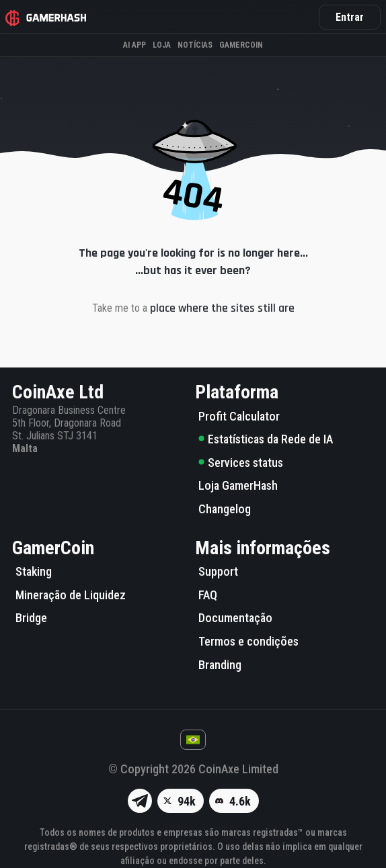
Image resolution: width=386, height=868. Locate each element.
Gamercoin (241, 45)
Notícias (195, 45)
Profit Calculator (239, 416)
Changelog (225, 509)
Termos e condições (248, 641)
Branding (220, 665)
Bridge (31, 618)
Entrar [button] (350, 17)
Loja (162, 45)
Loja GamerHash (238, 485)
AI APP (134, 45)
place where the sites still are (222, 308)
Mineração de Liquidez (71, 595)
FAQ (208, 595)
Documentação (235, 618)
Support (218, 571)
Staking (34, 571)
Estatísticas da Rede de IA (266, 439)
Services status (241, 463)
